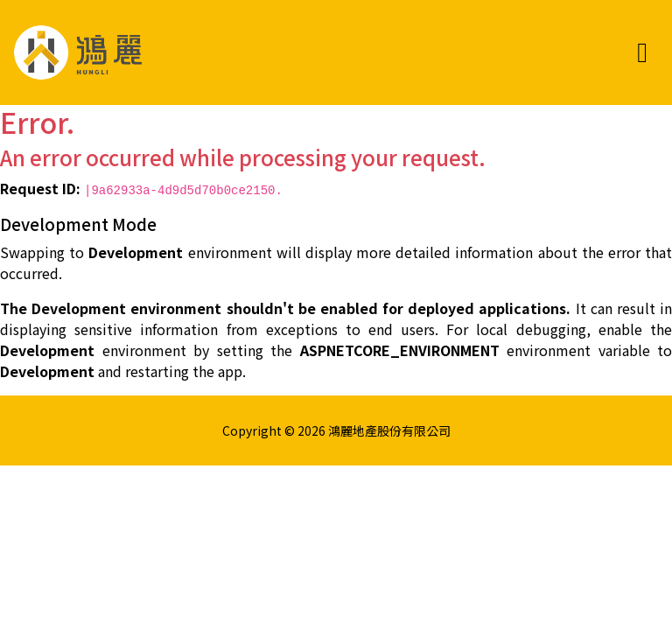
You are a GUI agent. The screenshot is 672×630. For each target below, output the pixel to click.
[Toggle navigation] (642, 52)
